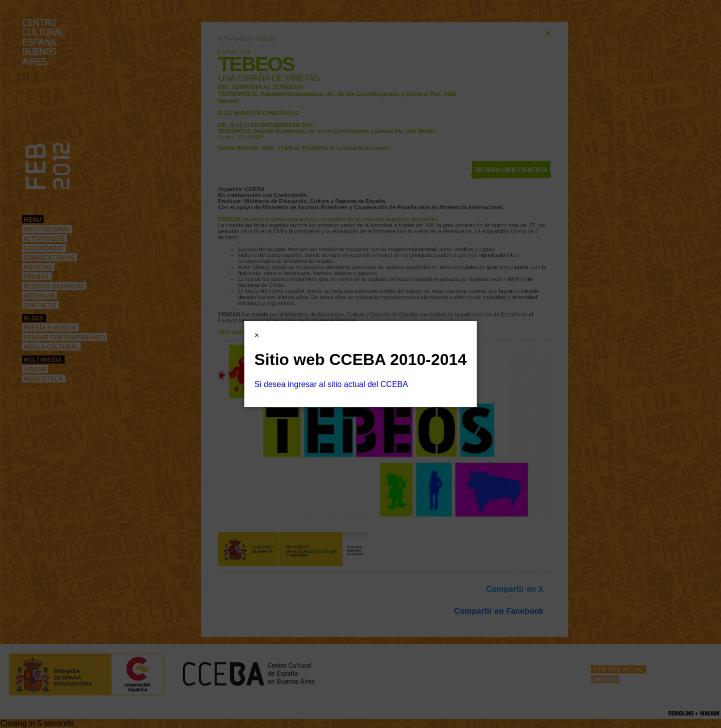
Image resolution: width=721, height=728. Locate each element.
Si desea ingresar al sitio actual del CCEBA (331, 384)
